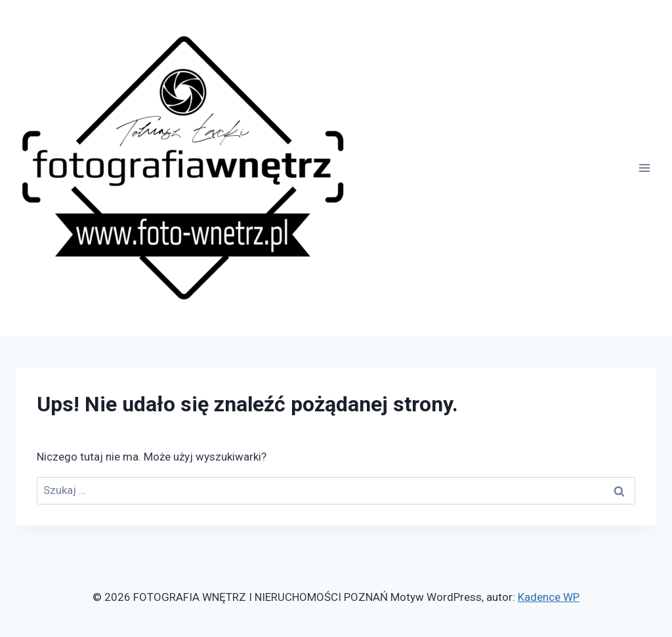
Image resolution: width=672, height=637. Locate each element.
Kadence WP (549, 597)
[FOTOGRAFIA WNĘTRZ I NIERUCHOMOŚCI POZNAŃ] (184, 168)
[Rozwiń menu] (644, 168)
